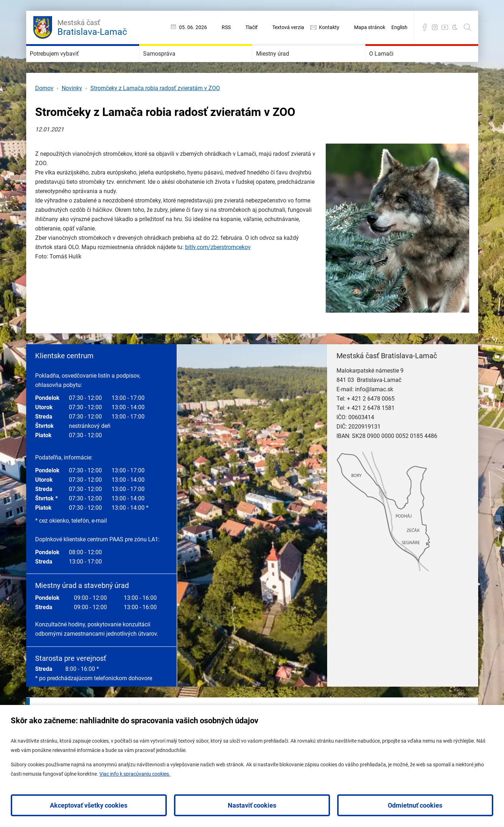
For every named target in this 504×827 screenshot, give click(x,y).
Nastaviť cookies (252, 805)
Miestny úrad (284, 65)
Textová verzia (288, 27)
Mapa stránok (370, 27)
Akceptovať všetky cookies (89, 805)
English (399, 27)
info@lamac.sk (374, 411)
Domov (44, 110)
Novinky (72, 110)
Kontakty (329, 27)
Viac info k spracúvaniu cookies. (135, 774)
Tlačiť (251, 27)
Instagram (435, 27)
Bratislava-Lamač (92, 27)
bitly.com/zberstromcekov (218, 269)
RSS (226, 27)
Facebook (425, 27)
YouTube (445, 27)
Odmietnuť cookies (415, 805)
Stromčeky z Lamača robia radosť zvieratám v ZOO (155, 110)
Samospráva (171, 65)
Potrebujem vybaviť (70, 65)
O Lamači (391, 65)
